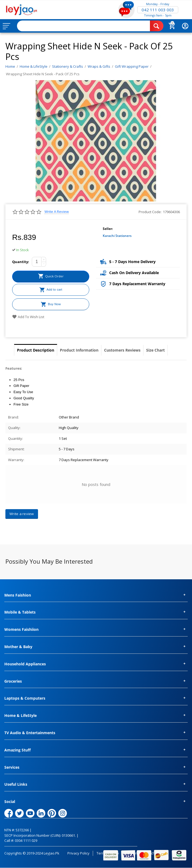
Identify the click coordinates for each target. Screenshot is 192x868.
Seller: (108, 229)
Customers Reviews (122, 350)
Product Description (36, 350)
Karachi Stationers (117, 236)
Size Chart (155, 350)
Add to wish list (28, 317)
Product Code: (150, 212)
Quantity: (21, 262)
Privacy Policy (78, 853)
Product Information (79, 350)
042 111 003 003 (158, 10)
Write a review (57, 212)
